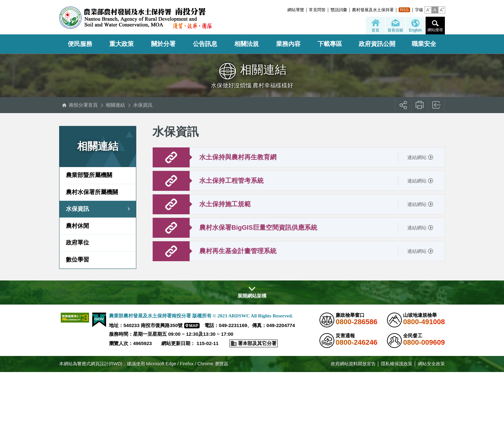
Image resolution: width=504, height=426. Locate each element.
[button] (428, 10)
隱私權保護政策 (397, 364)
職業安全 (424, 44)
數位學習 (77, 260)
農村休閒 (77, 226)
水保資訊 (143, 105)
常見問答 (317, 10)
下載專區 (330, 44)
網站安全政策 (431, 364)
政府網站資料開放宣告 (353, 364)
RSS (405, 10)
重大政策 (122, 44)
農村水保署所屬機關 (92, 192)
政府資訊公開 (377, 44)
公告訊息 (205, 44)
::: (286, 10)
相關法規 (247, 44)
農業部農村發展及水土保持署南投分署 (135, 18)
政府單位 (77, 243)
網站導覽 (296, 10)
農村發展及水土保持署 (373, 10)
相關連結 (115, 105)
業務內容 (288, 44)
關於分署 (163, 44)
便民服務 (80, 44)
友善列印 (420, 105)
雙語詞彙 (339, 10)
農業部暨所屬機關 (89, 175)
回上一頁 (437, 105)
